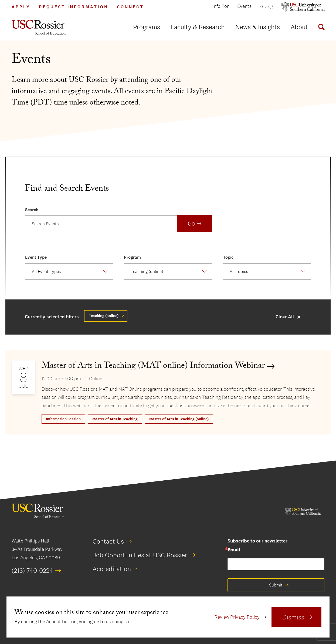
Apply (21, 7)
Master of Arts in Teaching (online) (179, 419)
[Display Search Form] (320, 28)
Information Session (63, 419)
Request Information (74, 7)
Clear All (285, 317)
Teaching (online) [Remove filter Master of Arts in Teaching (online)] (104, 316)
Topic (228, 257)
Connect (130, 7)
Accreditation (112, 569)
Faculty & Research (198, 27)
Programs (147, 27)
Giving (267, 6)
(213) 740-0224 (32, 570)
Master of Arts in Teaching (115, 419)
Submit (276, 585)
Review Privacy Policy (237, 617)
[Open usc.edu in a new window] (303, 7)
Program (132, 257)
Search (32, 210)
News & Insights (258, 27)
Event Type (36, 257)
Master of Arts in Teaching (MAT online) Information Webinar (153, 366)
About (299, 27)
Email (234, 550)
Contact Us (108, 541)
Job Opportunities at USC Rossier (140, 555)
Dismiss (293, 617)
